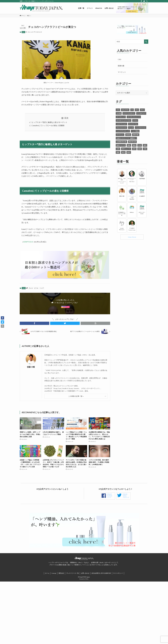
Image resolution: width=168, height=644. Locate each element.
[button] (34, 323)
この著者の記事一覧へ (76, 395)
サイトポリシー (118, 575)
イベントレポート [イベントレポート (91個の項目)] (129, 113)
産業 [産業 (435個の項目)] (134, 149)
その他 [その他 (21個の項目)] (119, 113)
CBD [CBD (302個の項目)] (118, 110)
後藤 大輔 (31, 366)
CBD (120, 59)
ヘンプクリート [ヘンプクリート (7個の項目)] (141, 128)
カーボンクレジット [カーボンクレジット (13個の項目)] (134, 117)
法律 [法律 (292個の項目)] (118, 149)
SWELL (87, 581)
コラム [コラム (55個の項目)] (135, 120)
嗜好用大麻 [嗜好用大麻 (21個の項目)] (132, 142)
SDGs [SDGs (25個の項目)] (142, 110)
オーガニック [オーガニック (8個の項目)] (121, 117)
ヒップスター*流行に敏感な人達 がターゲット (49, 122)
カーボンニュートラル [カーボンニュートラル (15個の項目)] (124, 120)
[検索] (147, 1)
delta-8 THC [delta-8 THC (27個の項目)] (125, 110)
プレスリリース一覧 (72, 575)
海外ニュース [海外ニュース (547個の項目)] (126, 149)
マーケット (122, 72)
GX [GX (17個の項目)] (132, 110)
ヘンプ (42, 288)
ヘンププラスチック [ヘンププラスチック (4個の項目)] (123, 131)
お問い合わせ (85, 575)
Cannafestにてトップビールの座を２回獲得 (48, 126)
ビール (36, 288)
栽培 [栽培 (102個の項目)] (145, 145)
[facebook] (141, 1)
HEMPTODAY (28, 242)
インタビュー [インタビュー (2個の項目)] (141, 113)
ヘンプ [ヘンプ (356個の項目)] (131, 128)
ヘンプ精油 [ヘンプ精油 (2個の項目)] (135, 131)
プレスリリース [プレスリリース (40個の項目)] (121, 128)
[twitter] (144, 1)
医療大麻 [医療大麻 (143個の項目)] (136, 135)
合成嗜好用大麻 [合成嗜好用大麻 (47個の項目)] (121, 142)
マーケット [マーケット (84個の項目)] (120, 135)
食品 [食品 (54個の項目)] (123, 152)
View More (132, 237)
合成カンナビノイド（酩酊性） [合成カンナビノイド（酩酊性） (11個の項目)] (126, 138)
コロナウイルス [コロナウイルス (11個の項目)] (121, 124)
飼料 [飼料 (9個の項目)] (129, 152)
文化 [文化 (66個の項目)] (140, 145)
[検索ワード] (132, 42)
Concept (54, 575)
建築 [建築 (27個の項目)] (134, 145)
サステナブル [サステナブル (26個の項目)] (133, 124)
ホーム (47, 575)
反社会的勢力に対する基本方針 (101, 575)
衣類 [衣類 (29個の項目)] (145, 149)
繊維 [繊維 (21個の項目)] (140, 149)
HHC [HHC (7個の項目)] (137, 110)
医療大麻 (121, 66)
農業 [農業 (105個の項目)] (118, 152)
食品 (23, 32)
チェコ (31, 288)
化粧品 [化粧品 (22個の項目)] (128, 135)
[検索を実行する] (146, 42)
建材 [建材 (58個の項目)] (129, 145)
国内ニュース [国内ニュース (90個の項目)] (121, 145)
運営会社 (61, 575)
